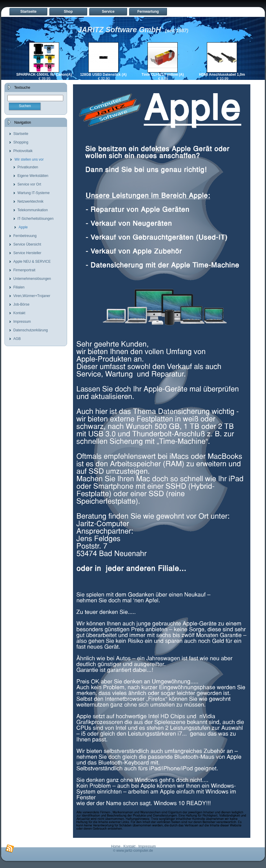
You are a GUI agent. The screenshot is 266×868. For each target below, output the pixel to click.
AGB (17, 339)
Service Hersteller (27, 253)
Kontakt (19, 313)
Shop (68, 12)
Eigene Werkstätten (33, 176)
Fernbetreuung (25, 236)
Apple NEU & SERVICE (32, 262)
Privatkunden (28, 167)
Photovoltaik (23, 151)
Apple (23, 227)
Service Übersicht (27, 244)
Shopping (21, 142)
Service (108, 12)
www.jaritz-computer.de (135, 851)
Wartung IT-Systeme (34, 193)
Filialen (19, 287)
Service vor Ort (29, 184)
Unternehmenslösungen (32, 279)
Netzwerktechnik (30, 201)
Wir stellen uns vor (29, 159)
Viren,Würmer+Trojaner (32, 296)
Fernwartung (148, 12)
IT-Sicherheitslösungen (35, 219)
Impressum (22, 322)
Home (116, 846)
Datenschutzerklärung (31, 330)
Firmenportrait (24, 270)
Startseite (29, 12)
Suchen (25, 106)
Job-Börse (21, 304)
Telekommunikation (33, 210)
